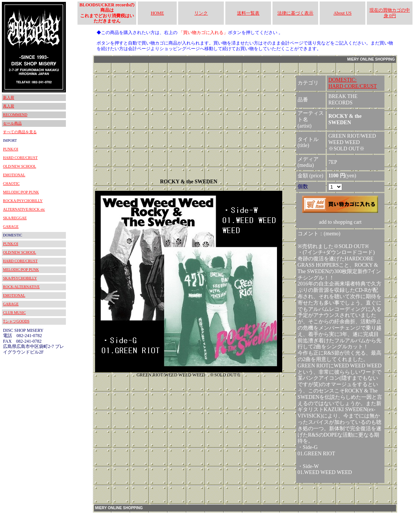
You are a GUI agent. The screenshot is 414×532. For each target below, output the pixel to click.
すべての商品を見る (20, 132)
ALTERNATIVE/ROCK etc (24, 209)
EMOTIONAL (14, 175)
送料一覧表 (248, 13)
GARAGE (11, 227)
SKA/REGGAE (15, 218)
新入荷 (9, 97)
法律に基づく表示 (295, 13)
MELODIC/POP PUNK (21, 192)
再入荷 (9, 106)
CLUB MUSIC (14, 313)
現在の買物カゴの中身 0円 (390, 13)
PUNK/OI (11, 149)
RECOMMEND (15, 115)
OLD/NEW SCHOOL (19, 166)
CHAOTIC (11, 184)
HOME (157, 13)
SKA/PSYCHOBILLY (20, 278)
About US (343, 13)
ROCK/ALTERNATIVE (21, 287)
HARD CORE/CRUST (20, 158)
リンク (201, 13)
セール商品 (12, 123)
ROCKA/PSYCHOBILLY (23, 201)
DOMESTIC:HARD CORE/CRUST (353, 83)
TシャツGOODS (16, 321)
